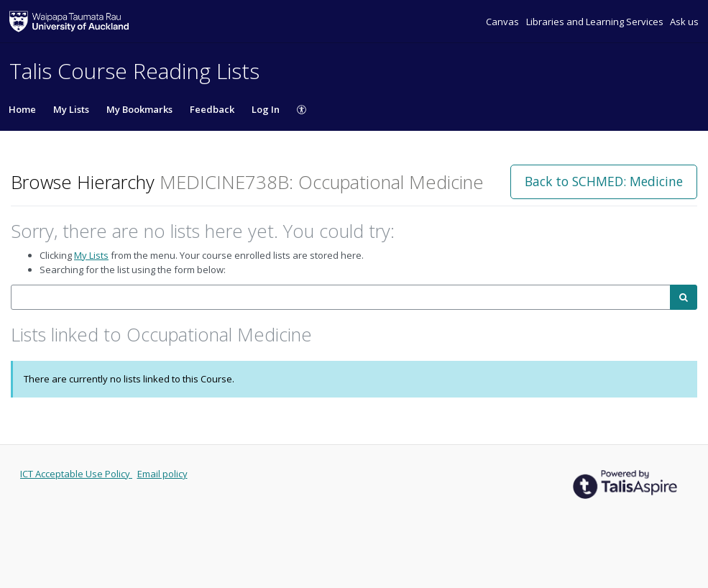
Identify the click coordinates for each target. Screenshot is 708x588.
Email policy (162, 474)
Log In (266, 109)
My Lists (71, 109)
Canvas (504, 22)
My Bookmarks (139, 109)
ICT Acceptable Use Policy (76, 474)
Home (22, 109)
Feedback (212, 109)
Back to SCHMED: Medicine (604, 181)
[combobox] (341, 297)
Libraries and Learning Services (596, 22)
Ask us (684, 22)
